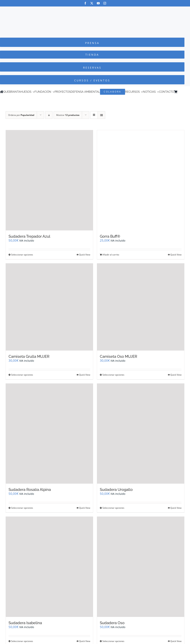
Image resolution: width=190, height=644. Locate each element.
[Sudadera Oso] (141, 567)
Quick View (85, 255)
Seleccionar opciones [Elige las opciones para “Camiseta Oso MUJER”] (113, 375)
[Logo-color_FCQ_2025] (95, 10)
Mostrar (68, 115)
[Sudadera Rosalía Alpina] (49, 434)
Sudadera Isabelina (25, 623)
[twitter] (92, 3)
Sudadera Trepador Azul (29, 236)
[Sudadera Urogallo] (141, 434)
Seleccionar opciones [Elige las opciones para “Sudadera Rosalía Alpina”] (22, 508)
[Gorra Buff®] (141, 180)
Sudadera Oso (112, 623)
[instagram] (105, 3)
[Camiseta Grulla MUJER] (49, 307)
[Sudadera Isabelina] (49, 567)
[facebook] (85, 3)
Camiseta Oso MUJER (118, 356)
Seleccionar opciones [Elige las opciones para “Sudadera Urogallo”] (113, 508)
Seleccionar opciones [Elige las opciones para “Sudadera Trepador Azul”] (22, 255)
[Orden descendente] (49, 115)
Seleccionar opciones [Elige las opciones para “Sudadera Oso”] (113, 641)
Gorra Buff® (110, 236)
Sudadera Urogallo (116, 490)
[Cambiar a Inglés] (184, 92)
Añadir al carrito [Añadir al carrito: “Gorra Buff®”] (111, 255)
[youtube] (98, 3)
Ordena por (21, 115)
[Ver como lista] (101, 115)
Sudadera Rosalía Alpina (30, 490)
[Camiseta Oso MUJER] (141, 307)
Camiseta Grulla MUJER (29, 356)
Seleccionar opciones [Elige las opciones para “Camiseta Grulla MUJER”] (22, 375)
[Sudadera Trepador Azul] (49, 180)
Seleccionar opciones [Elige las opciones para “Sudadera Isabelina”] (22, 641)
